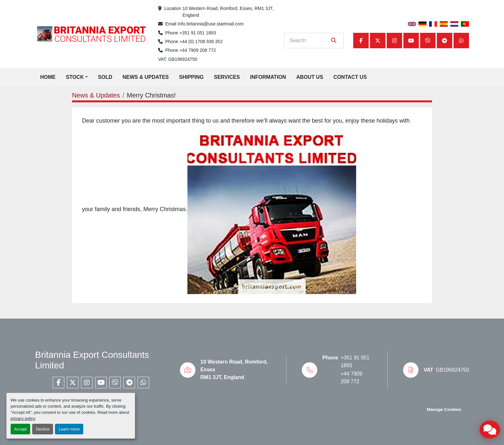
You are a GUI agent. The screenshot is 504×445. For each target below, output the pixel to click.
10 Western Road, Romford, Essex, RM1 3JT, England (229, 12)
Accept (20, 429)
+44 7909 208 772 (198, 50)
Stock (75, 77)
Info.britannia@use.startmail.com (211, 24)
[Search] (309, 41)
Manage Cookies (444, 409)
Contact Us (350, 77)
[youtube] (411, 41)
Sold (105, 77)
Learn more (69, 429)
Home (48, 77)
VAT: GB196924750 (178, 59)
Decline (43, 429)
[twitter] (378, 41)
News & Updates (146, 77)
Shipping (191, 77)
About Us (310, 77)
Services (227, 77)
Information (268, 77)
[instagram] (394, 41)
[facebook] (361, 41)
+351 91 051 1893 (198, 33)
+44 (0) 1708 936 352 (201, 42)
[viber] (428, 41)
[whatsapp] (461, 41)
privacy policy (23, 418)
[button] (77, 77)
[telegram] (445, 41)
